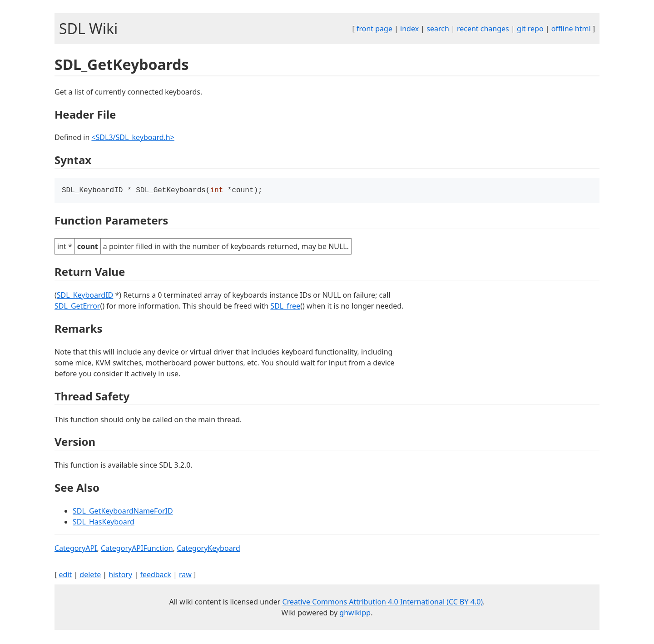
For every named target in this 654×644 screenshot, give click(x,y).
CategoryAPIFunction (137, 549)
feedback (155, 575)
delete (90, 575)
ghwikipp (355, 614)
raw (185, 575)
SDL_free (285, 307)
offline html (571, 29)
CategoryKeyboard (208, 549)
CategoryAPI (76, 549)
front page (374, 29)
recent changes (483, 29)
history (120, 575)
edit (65, 575)
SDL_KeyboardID (85, 296)
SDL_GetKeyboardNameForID (123, 512)
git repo (530, 29)
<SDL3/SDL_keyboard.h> (133, 137)
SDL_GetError (77, 307)
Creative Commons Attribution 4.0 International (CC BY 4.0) (383, 603)
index (409, 29)
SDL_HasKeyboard (104, 523)
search (438, 29)
